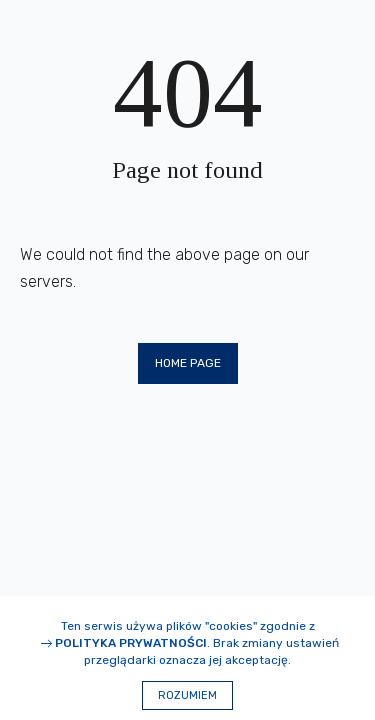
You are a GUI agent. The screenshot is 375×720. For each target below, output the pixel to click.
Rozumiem (187, 695)
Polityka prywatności (131, 643)
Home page (188, 363)
